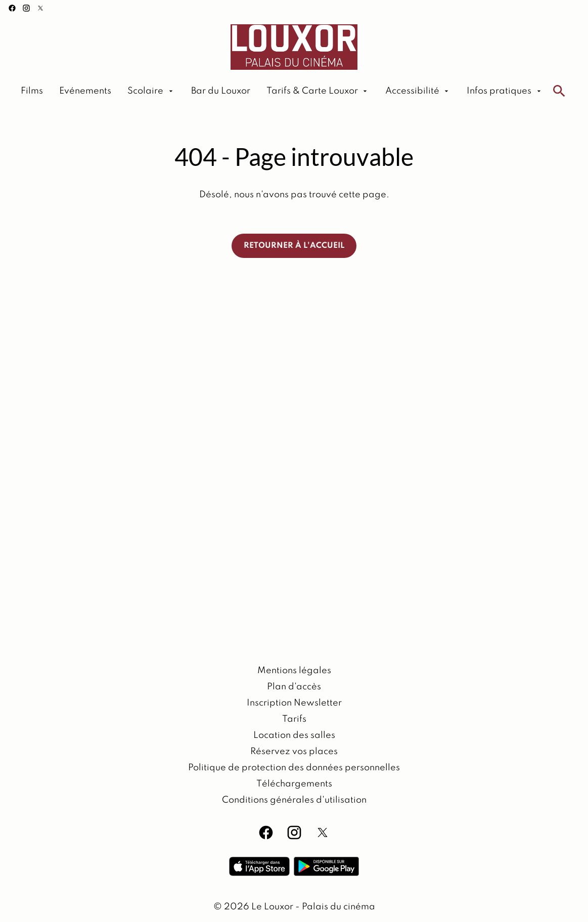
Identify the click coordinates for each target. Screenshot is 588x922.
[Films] (32, 91)
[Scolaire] (151, 91)
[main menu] (282, 91)
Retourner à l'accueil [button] (294, 246)
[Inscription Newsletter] (294, 703)
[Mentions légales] (294, 671)
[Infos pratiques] (505, 91)
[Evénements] (85, 91)
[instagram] (26, 8)
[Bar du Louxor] (221, 91)
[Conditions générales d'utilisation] (294, 800)
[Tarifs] (294, 719)
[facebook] (12, 8)
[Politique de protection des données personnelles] (294, 768)
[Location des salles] (294, 735)
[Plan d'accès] (294, 687)
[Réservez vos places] (294, 752)
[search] (559, 91)
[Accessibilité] (418, 91)
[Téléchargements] (294, 784)
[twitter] (40, 8)
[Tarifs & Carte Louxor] (318, 91)
